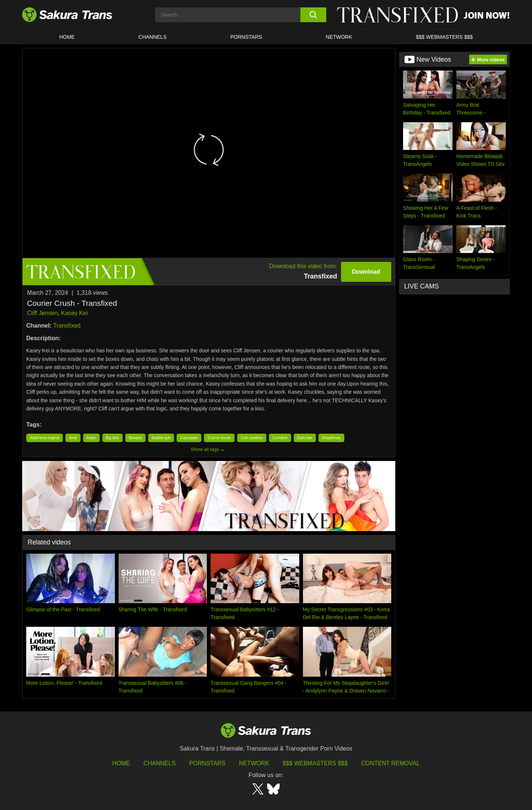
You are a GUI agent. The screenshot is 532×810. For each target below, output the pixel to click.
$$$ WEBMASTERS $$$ (444, 37)
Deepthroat (331, 438)
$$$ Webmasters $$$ (315, 763)
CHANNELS (153, 37)
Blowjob (135, 438)
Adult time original (45, 438)
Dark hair (305, 438)
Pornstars (207, 763)
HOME (67, 37)
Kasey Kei (74, 313)
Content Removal (391, 763)
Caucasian (189, 438)
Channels (159, 763)
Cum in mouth (219, 438)
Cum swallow (252, 438)
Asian (91, 438)
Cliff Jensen (42, 313)
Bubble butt (161, 438)
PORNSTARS (246, 37)
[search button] (313, 15)
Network (339, 37)
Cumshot (280, 438)
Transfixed (67, 326)
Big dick (112, 438)
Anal (73, 438)
